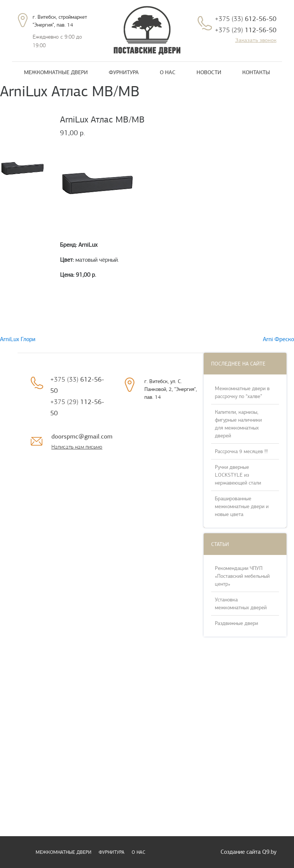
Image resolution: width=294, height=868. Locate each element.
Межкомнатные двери (56, 72)
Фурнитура (124, 72)
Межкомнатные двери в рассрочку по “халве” (242, 392)
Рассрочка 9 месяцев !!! (241, 451)
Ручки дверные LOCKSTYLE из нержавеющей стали (238, 475)
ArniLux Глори (18, 339)
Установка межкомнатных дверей (241, 604)
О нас (168, 72)
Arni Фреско (278, 339)
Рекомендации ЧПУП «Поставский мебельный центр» (242, 576)
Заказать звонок (256, 40)
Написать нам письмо (77, 447)
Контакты (256, 72)
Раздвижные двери (236, 623)
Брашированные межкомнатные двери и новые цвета (242, 506)
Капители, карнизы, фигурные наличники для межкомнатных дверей (238, 424)
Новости (209, 72)
